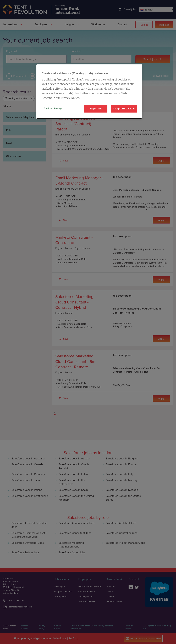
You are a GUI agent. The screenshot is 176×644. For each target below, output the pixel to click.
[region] (89, 92)
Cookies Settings (53, 108)
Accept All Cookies (124, 109)
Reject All (96, 109)
